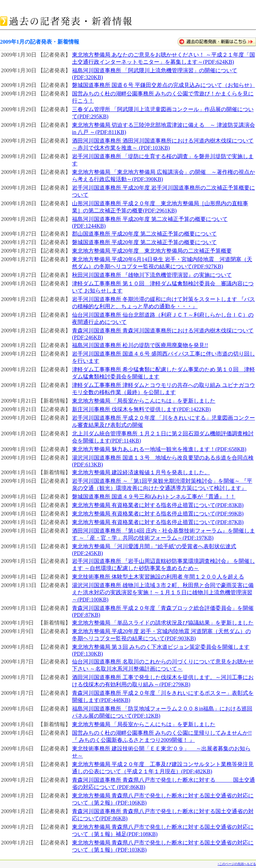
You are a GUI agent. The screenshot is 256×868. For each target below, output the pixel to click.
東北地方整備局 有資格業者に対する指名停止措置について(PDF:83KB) (158, 505)
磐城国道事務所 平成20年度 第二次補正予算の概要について (144, 242)
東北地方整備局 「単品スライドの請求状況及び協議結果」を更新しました (163, 623)
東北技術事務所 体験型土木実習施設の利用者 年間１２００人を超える (158, 577)
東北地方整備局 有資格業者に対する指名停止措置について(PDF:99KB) (158, 514)
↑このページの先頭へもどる (237, 864)
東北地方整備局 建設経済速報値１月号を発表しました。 (141, 472)
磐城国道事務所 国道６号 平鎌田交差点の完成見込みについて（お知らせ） (163, 85)
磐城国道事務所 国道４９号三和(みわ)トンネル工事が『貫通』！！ (154, 497)
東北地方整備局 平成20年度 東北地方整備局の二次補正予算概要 (152, 251)
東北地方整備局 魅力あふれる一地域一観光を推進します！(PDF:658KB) (159, 449)
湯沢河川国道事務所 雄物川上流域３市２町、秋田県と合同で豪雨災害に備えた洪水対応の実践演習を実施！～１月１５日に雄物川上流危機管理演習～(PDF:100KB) (163, 592)
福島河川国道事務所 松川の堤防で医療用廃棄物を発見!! (140, 345)
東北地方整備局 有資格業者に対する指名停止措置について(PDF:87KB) (158, 522)
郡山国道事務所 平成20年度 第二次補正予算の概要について (144, 234)
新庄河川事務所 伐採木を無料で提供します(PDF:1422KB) (141, 409)
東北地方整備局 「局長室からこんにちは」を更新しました (144, 401)
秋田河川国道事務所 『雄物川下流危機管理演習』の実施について (152, 275)
